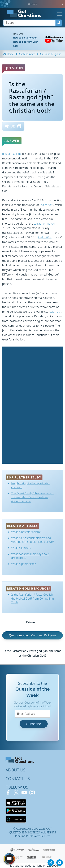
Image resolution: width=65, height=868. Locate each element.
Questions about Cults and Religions (33, 635)
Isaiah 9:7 (55, 312)
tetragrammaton (44, 224)
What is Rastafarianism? (26, 532)
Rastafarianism (12, 154)
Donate (32, 4)
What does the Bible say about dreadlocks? (30, 556)
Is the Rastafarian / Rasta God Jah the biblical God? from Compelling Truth (32, 598)
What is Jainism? (21, 548)
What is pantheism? (23, 564)
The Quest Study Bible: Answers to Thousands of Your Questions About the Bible (33, 497)
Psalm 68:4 (46, 205)
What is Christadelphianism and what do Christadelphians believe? (33, 540)
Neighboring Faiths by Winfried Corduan (31, 485)
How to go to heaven (25, 38)
